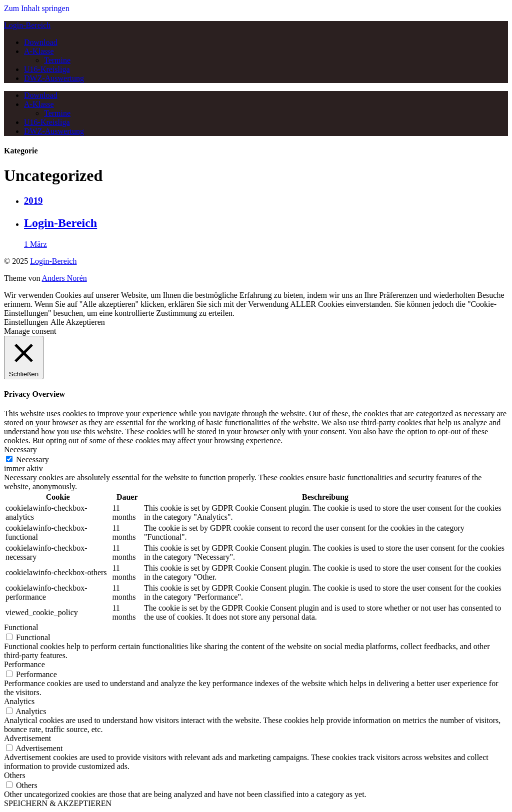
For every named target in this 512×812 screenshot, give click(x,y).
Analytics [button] (19, 701)
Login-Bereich (27, 25)
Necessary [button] (20, 449)
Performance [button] (24, 664)
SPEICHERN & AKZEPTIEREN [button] (58, 803)
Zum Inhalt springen (37, 8)
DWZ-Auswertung (54, 78)
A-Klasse (39, 51)
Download (41, 42)
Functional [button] (21, 627)
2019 (33, 201)
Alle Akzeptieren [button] (78, 322)
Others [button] (15, 775)
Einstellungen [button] (26, 322)
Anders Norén (64, 278)
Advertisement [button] (27, 738)
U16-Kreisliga (47, 69)
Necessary (32, 459)
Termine (57, 60)
